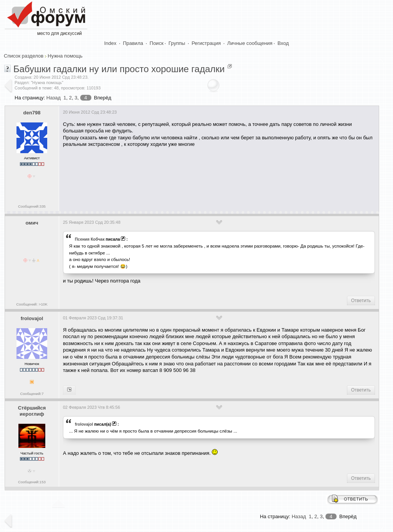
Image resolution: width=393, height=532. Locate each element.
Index (111, 43)
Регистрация (206, 43)
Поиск (157, 43)
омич (32, 223)
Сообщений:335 (32, 206)
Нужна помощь (65, 56)
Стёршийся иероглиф (32, 411)
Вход (283, 43)
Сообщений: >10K (32, 304)
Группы (177, 43)
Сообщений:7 (32, 394)
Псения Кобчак (90, 239)
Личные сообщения (250, 43)
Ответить (361, 301)
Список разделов (24, 56)
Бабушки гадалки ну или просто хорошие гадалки (119, 69)
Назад (54, 98)
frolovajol (32, 318)
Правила (133, 43)
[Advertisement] (203, 177)
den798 (32, 113)
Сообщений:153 (32, 482)
